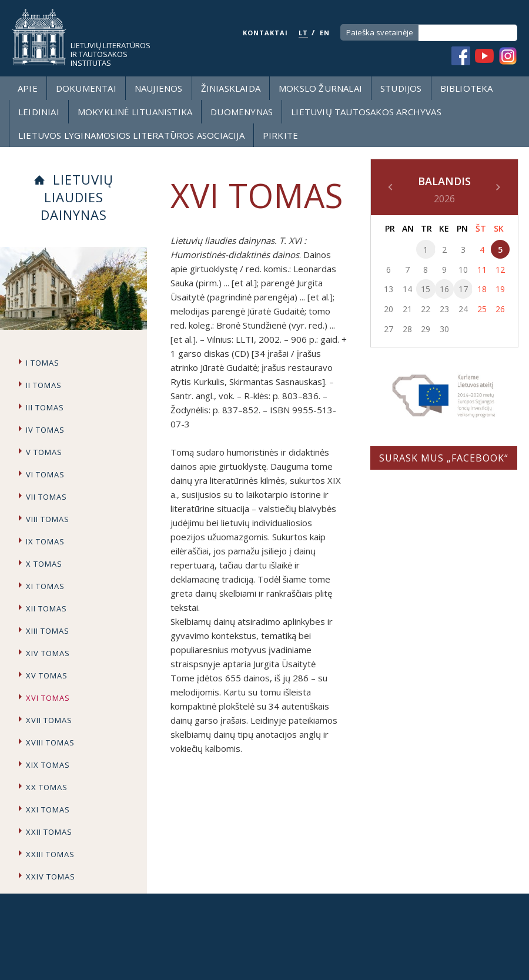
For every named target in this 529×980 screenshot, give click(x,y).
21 (407, 309)
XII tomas (46, 608)
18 (482, 289)
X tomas (44, 564)
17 (463, 289)
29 (426, 329)
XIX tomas (48, 765)
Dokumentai (86, 88)
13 (389, 289)
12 (500, 270)
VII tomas (46, 497)
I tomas (43, 363)
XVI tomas (48, 698)
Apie (28, 88)
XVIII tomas (50, 742)
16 (444, 289)
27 (389, 329)
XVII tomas (49, 720)
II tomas (44, 385)
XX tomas (47, 787)
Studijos (401, 88)
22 (426, 309)
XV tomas (47, 675)
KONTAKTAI (265, 33)
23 (444, 309)
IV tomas (45, 430)
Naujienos (159, 88)
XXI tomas (48, 810)
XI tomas (45, 586)
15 (426, 289)
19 (500, 289)
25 (482, 309)
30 (444, 329)
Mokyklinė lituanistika (135, 112)
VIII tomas (48, 519)
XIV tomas (48, 653)
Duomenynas (242, 112)
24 (463, 309)
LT (303, 33)
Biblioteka (467, 88)
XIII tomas (48, 631)
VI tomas (45, 474)
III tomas (45, 407)
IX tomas (45, 541)
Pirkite (280, 135)
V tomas (44, 452)
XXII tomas (49, 832)
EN (325, 33)
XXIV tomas (51, 877)
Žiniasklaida (231, 88)
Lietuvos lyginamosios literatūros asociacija (131, 135)
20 (389, 309)
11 (482, 270)
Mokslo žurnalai (320, 88)
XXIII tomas (50, 854)
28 (407, 329)
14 (407, 289)
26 (500, 309)
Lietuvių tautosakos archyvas (366, 112)
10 (463, 270)
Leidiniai (39, 112)
